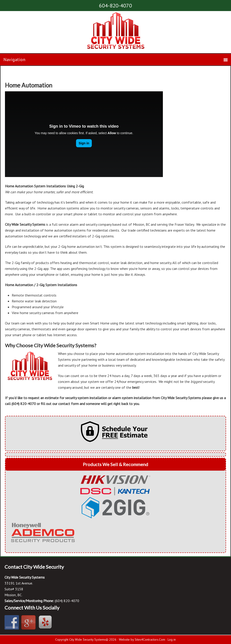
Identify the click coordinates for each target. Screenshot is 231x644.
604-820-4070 (115, 6)
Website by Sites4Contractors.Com (142, 639)
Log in (172, 639)
